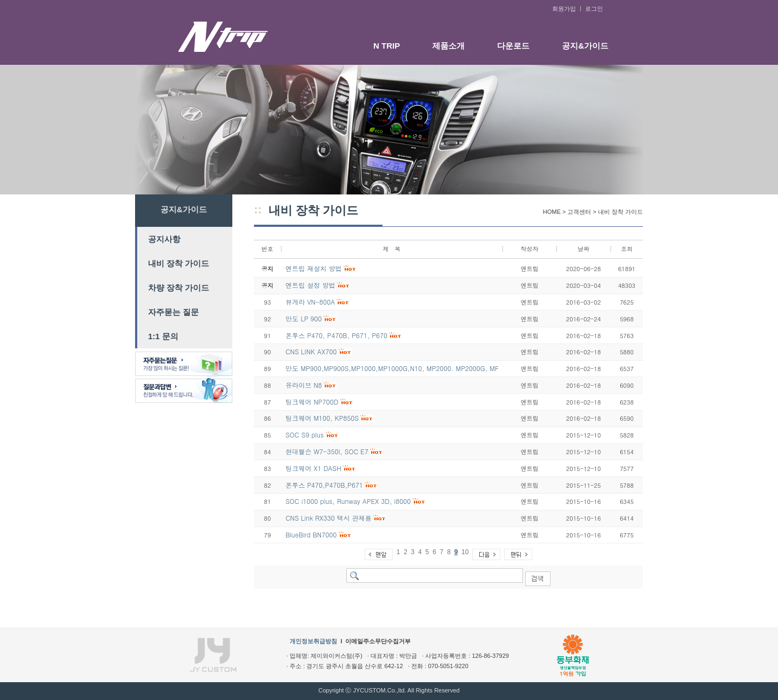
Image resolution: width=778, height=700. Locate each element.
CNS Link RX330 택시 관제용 (328, 518)
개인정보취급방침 (313, 641)
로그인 (594, 9)
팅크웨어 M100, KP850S (322, 418)
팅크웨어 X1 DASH (313, 468)
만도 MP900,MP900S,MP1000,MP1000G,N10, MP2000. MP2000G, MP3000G (402, 368)
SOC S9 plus (304, 435)
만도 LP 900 (303, 318)
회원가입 (564, 9)
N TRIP (387, 46)
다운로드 (513, 46)
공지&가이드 (585, 46)
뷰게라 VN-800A (310, 302)
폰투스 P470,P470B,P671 (324, 485)
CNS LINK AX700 (311, 351)
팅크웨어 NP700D (312, 402)
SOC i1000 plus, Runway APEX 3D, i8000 (348, 501)
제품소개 (448, 46)
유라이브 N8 (303, 385)
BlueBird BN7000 (311, 534)
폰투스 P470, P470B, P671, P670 (336, 335)
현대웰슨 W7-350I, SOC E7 (327, 451)
